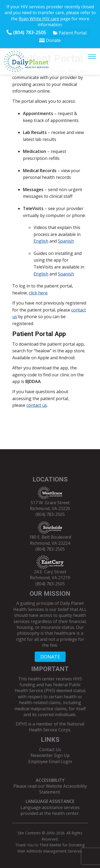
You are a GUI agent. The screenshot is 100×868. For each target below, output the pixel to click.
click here (38, 293)
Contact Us (50, 749)
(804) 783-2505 (26, 32)
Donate (50, 40)
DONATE (50, 657)
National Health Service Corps (57, 727)
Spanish (66, 241)
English (41, 241)
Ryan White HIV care (39, 19)
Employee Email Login (50, 762)
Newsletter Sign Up (50, 755)
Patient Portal (70, 33)
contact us (37, 405)
